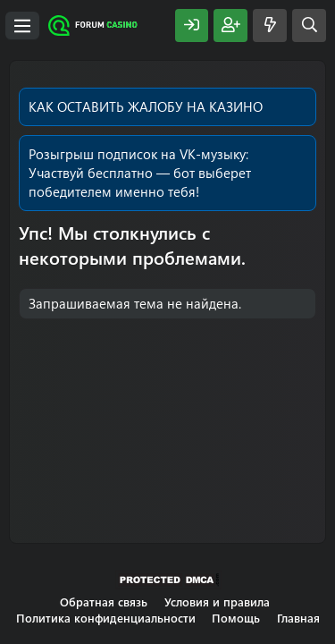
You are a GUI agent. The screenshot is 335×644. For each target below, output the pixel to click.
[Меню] (22, 26)
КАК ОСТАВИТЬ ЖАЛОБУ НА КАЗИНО (146, 106)
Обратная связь (104, 602)
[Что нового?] (270, 25)
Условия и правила (217, 602)
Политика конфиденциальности (106, 618)
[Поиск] (309, 25)
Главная (298, 618)
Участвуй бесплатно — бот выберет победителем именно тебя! (140, 182)
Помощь (236, 618)
